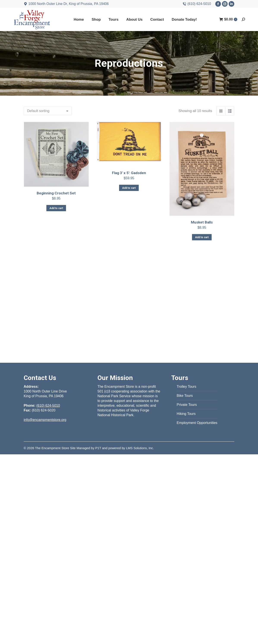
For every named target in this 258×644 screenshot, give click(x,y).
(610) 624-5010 (197, 4)
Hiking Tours (186, 414)
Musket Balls (202, 222)
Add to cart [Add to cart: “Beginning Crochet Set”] (56, 208)
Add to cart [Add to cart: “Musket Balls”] (202, 237)
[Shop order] (48, 111)
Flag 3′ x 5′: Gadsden (129, 173)
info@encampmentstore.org (45, 420)
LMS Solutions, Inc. (140, 448)
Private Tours (187, 405)
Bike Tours (185, 396)
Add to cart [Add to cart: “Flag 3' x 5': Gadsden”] (129, 188)
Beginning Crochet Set (56, 193)
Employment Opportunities (197, 423)
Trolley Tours (186, 387)
